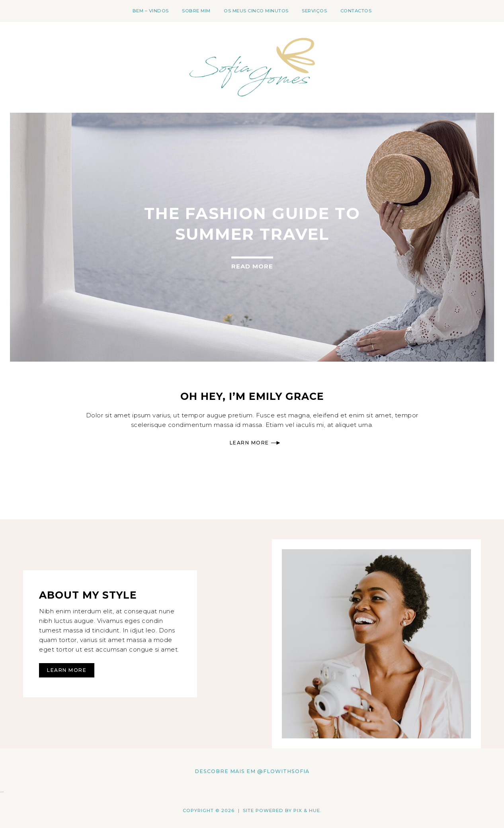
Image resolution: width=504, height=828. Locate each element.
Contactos (356, 11)
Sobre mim (196, 11)
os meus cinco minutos (256, 11)
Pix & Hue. (308, 810)
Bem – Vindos (151, 11)
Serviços (314, 11)
